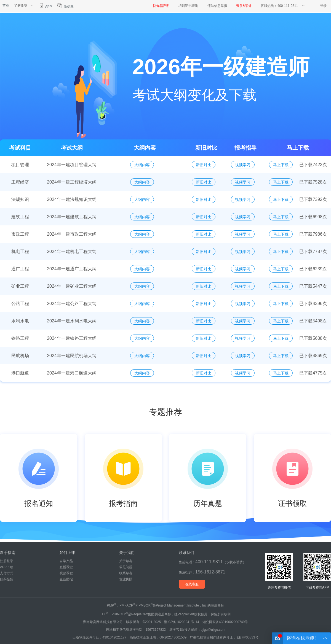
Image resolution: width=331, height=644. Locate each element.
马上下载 (281, 165)
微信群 (65, 7)
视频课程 (66, 573)
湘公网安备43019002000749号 (225, 622)
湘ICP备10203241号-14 (182, 622)
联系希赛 (126, 573)
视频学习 (243, 165)
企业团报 (66, 579)
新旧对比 (204, 165)
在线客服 (192, 584)
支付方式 (7, 573)
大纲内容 (142, 165)
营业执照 (126, 579)
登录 (323, 6)
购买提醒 (7, 579)
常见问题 (126, 567)
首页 (6, 6)
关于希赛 (126, 561)
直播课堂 (66, 567)
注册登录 (7, 561)
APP (45, 7)
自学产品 (66, 561)
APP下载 (7, 567)
